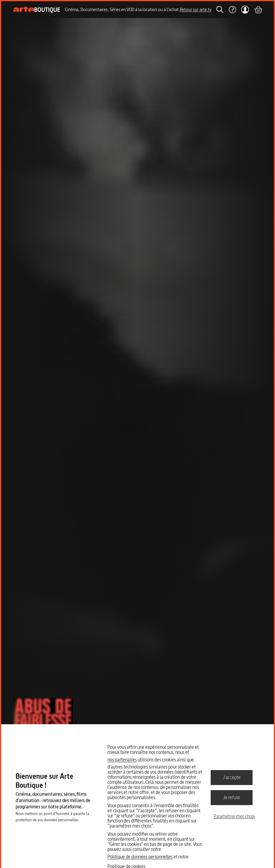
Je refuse (232, 797)
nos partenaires (122, 760)
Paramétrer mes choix (234, 816)
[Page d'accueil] (37, 10)
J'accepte (232, 777)
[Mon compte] (245, 10)
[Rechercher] (220, 10)
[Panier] (258, 10)
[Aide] (232, 10)
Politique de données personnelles (140, 857)
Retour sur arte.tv (196, 9)
